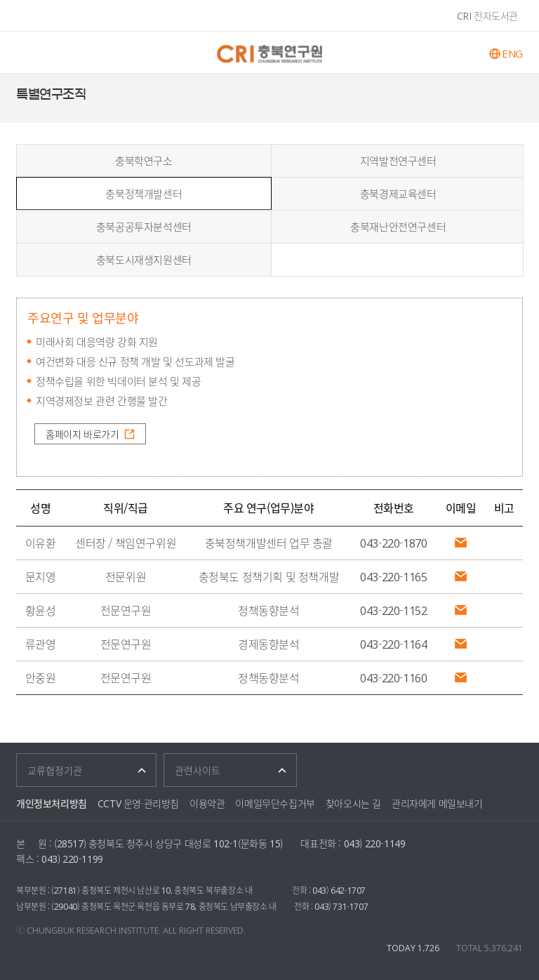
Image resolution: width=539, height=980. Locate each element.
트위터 (521, 95)
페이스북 (504, 95)
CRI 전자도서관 (487, 15)
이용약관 (207, 803)
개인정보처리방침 (52, 803)
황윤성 (41, 610)
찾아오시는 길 (353, 803)
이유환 (41, 543)
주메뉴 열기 (26, 52)
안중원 (41, 677)
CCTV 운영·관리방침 (138, 803)
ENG (512, 54)
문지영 (41, 576)
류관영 (41, 644)
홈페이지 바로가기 (82, 434)
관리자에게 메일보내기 (437, 803)
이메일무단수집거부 (275, 803)
